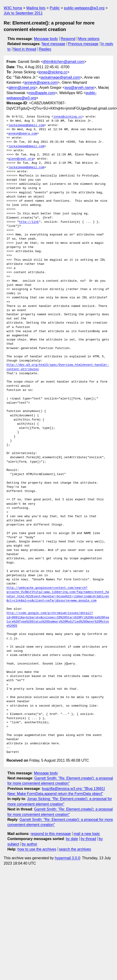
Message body (46, 39)
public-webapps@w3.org (84, 8)
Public (55, 8)
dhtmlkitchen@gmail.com (64, 62)
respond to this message (51, 834)
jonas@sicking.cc (53, 72)
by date (72, 839)
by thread (88, 839)
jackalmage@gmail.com (60, 77)
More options (89, 39)
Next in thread (25, 49)
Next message (54, 44)
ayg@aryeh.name (79, 88)
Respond (68, 39)
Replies (45, 49)
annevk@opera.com (41, 82)
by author (30, 844)
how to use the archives (37, 849)
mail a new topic (87, 834)
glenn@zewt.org (22, 88)
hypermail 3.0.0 (67, 858)
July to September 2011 (23, 13)
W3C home (13, 8)
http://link (29, 222)
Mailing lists (36, 8)
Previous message (83, 44)
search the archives (75, 849)
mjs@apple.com (42, 93)
